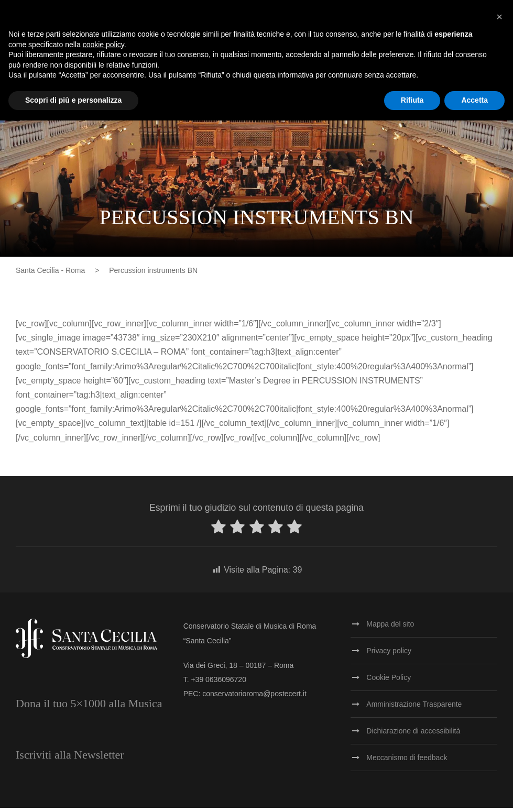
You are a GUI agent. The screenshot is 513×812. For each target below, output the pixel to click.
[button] (499, 17)
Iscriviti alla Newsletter (70, 759)
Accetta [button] (474, 100)
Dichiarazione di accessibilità (413, 735)
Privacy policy (389, 655)
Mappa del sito (390, 628)
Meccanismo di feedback (407, 762)
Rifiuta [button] (412, 100)
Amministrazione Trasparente (414, 708)
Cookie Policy (389, 682)
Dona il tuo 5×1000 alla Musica (89, 707)
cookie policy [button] (103, 45)
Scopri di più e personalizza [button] (73, 100)
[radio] (219, 533)
